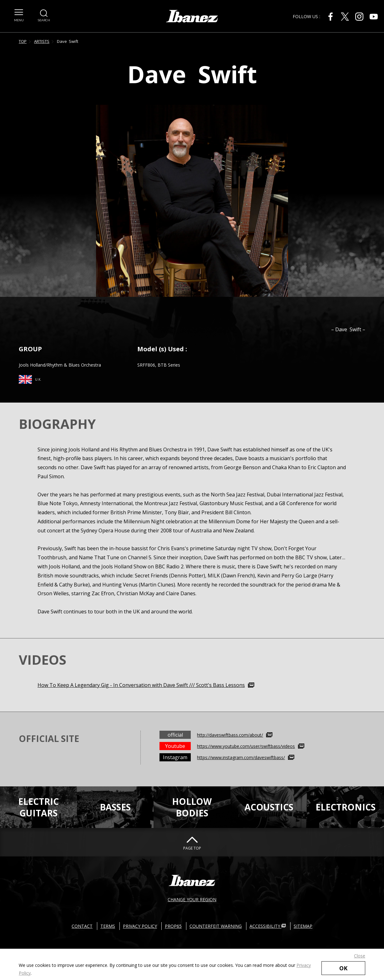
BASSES (115, 807)
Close (360, 956)
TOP (23, 41)
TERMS (108, 926)
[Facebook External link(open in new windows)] (331, 17)
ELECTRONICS (346, 807)
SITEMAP (303, 926)
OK (343, 968)
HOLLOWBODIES (192, 807)
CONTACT (82, 926)
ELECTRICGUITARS (38, 807)
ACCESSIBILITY (268, 926)
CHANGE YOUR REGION (192, 899)
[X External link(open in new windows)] (345, 17)
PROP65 (173, 926)
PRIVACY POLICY (140, 926)
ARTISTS (42, 41)
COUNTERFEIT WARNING (216, 926)
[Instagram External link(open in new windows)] (359, 17)
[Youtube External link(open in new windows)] (374, 17)
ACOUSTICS (269, 807)
